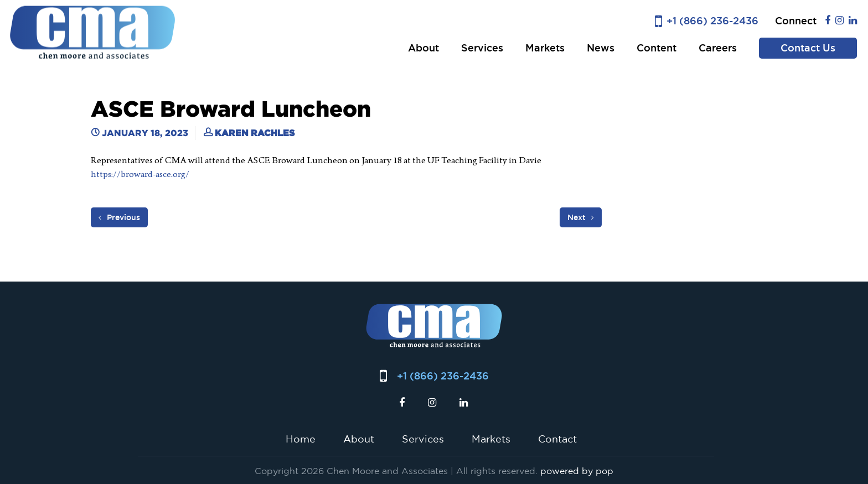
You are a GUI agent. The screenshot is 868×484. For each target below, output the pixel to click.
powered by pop (577, 471)
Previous (119, 217)
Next (581, 217)
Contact (557, 439)
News (601, 48)
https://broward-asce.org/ (140, 174)
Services (482, 48)
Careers (718, 48)
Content (657, 48)
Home (301, 439)
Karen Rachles (255, 133)
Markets (545, 48)
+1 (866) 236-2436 (712, 21)
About (423, 48)
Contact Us (808, 48)
